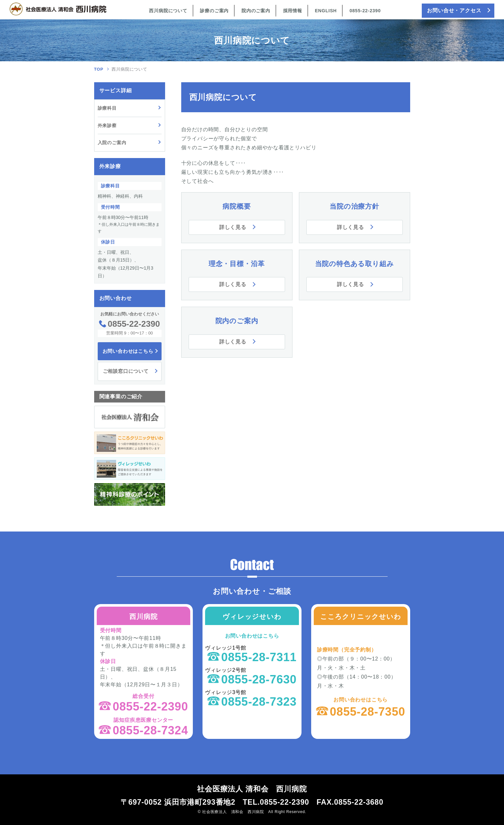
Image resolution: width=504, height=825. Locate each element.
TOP (99, 69)
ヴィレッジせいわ (252, 616)
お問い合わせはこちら (128, 351)
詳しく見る (233, 227)
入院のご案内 (112, 143)
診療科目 (107, 108)
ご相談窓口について (126, 371)
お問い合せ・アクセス (454, 10)
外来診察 (107, 125)
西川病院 (143, 616)
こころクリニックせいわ (361, 616)
